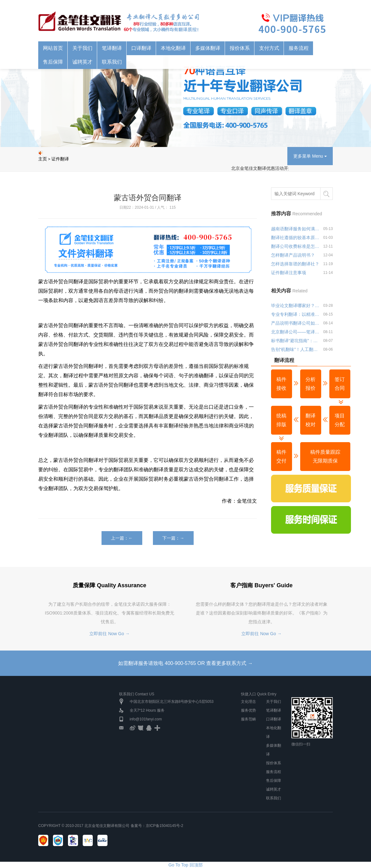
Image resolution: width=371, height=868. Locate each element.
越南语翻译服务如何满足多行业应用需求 (296, 229)
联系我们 (112, 62)
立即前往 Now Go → (109, 634)
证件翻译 (60, 159)
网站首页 (53, 48)
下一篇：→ (173, 538)
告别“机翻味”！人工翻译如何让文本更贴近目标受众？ (296, 349)
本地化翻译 (173, 48)
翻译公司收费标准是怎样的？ (296, 246)
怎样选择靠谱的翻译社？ (295, 264)
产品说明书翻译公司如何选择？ (296, 323)
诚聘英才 (82, 62)
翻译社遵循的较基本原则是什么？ (296, 238)
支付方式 (269, 48)
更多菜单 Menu (310, 156)
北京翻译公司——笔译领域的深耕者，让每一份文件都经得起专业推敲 (296, 332)
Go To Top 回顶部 (185, 865)
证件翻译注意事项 (289, 273)
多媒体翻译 (208, 48)
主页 (43, 159)
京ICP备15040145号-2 (165, 826)
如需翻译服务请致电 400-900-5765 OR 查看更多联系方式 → (185, 663)
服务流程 (299, 48)
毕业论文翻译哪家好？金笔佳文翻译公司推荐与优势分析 (296, 306)
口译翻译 (141, 48)
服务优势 (248, 710)
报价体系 (240, 48)
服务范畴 (248, 719)
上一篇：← (122, 538)
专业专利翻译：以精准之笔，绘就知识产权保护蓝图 (296, 314)
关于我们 (82, 48)
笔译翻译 (112, 48)
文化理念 (248, 702)
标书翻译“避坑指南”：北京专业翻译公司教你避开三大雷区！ (296, 341)
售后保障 (53, 62)
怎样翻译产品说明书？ (293, 255)
